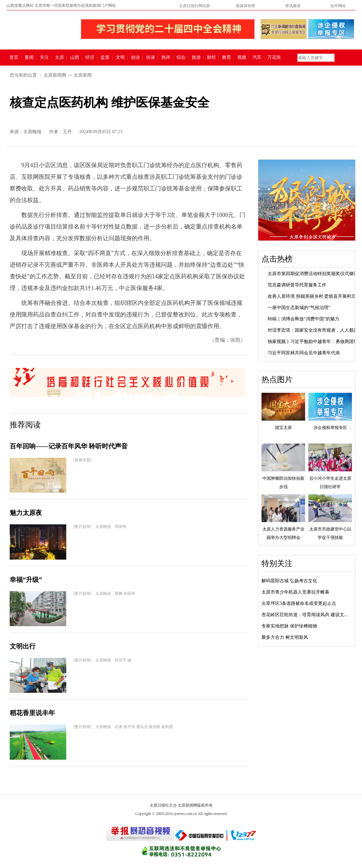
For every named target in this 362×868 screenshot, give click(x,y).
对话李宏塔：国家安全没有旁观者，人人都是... (315, 330)
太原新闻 (83, 75)
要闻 (29, 58)
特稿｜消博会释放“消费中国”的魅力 (303, 319)
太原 (59, 58)
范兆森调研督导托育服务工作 (297, 285)
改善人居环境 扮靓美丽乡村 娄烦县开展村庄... (314, 296)
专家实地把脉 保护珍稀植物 (289, 626)
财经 (211, 58)
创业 (135, 58)
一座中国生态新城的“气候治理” (299, 308)
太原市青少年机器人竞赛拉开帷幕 (295, 592)
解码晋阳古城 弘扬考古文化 (289, 581)
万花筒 (273, 58)
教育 (227, 58)
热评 (166, 58)
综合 (181, 58)
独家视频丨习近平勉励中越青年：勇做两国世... (315, 342)
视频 (242, 58)
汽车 (257, 58)
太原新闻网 (55, 75)
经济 (90, 58)
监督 (105, 58)
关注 (44, 58)
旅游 (196, 58)
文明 (120, 58)
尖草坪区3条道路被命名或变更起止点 (299, 603)
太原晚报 (32, 132)
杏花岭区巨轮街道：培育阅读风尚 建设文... (304, 615)
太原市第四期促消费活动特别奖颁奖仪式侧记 (313, 274)
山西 (75, 58)
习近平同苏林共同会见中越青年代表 (304, 353)
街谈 (151, 58)
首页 (14, 58)
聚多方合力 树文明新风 (285, 637)
